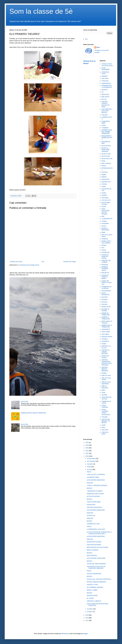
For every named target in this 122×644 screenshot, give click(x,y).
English (104, 175)
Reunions (105, 304)
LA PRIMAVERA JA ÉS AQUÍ (96, 529)
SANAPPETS (106, 329)
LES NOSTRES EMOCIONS (96, 480)
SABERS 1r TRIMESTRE (106, 318)
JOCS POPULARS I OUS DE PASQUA (106, 211)
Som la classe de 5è (41, 11)
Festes (104, 187)
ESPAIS (104, 177)
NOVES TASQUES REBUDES (96, 582)
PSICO (89, 472)
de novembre (91, 461)
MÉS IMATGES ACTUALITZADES (98, 547)
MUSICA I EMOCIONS (105, 229)
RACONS (105, 297)
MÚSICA (90, 488)
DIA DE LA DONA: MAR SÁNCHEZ (106, 150)
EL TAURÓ (90, 598)
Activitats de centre (105, 73)
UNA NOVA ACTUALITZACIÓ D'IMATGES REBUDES (96, 567)
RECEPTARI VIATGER (94, 542)
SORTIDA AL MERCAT (94, 601)
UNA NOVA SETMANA (94, 545)
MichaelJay (65, 634)
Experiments (106, 179)
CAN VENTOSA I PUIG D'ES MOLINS (107, 111)
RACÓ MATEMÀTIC (106, 294)
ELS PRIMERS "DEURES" (95, 587)
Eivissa (104, 166)
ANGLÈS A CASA (92, 585)
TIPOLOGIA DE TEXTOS (107, 398)
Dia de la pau (106, 156)
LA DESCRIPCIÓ (107, 219)
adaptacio (105, 76)
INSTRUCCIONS (92, 596)
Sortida (104, 344)
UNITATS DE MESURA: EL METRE (106, 421)
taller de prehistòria (105, 387)
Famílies (104, 184)
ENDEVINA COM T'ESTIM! (95, 494)
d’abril (89, 467)
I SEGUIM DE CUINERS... (95, 491)
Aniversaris (105, 81)
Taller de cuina (106, 376)
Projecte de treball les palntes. (105, 277)
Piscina (104, 250)
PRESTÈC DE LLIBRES (106, 261)
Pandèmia (105, 239)
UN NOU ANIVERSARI (94, 574)
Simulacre (105, 339)
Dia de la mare (106, 154)
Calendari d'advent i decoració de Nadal (106, 104)
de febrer (90, 609)
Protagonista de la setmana (107, 287)
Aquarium (105, 90)
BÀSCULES (105, 94)
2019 (87, 615)
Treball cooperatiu (105, 406)
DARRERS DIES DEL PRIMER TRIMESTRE (107, 132)
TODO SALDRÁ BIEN (94, 502)
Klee (103, 216)
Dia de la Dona (106, 146)
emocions (105, 172)
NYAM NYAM (91, 505)
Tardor (104, 392)
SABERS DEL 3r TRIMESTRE (107, 326)
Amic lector (105, 78)
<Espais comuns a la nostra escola (107, 65)
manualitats (105, 223)
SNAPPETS (105, 341)
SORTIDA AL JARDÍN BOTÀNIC (106, 352)
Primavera (105, 265)
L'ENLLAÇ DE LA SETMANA (96, 475)
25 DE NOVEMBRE (106, 69)
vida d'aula (105, 430)
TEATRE (104, 395)
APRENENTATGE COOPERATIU (107, 86)
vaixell (104, 425)
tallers (103, 390)
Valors (104, 427)
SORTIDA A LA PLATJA (106, 347)
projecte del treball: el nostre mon (107, 283)
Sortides (104, 373)
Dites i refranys (106, 163)
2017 (87, 620)
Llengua (104, 221)
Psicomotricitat (106, 291)
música (104, 226)
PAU (103, 248)
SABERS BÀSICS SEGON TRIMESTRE (33, 413)
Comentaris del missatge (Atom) (29, 265)
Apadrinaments (106, 83)
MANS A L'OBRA (92, 590)
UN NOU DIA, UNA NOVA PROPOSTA (99, 579)
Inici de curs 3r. (106, 200)
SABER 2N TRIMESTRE (106, 314)
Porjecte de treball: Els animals (105, 257)
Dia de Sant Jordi (107, 159)
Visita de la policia (105, 433)
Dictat (103, 161)
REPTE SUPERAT (93, 550)
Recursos (105, 302)
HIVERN (104, 195)
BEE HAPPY (106, 97)
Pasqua (104, 245)
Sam (98, 47)
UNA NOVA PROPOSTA (94, 507)
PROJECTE (105, 273)
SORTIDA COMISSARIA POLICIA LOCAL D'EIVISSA (107, 362)
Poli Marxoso (106, 252)
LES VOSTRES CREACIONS (96, 558)
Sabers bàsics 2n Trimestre (107, 322)
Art (102, 92)
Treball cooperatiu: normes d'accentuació (106, 412)
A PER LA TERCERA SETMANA (97, 486)
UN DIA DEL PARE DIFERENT (96, 564)
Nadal (103, 232)
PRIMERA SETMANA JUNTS (105, 269)
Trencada (105, 417)
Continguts (105, 128)
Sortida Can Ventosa (105, 357)
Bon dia (104, 99)
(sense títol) (24, 402)
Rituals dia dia (106, 307)
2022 (87, 451)
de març (90, 470)
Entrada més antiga (70, 262)
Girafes (104, 193)
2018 (87, 618)
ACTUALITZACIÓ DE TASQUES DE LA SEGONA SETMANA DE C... (99, 533)
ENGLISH (90, 483)
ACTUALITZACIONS (93, 496)
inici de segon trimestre (106, 203)
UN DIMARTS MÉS (93, 477)
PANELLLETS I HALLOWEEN (106, 242)
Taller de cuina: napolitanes (106, 383)
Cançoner (105, 115)
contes (104, 125)
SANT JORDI (106, 332)
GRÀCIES (90, 518)
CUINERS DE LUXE (93, 524)
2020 (87, 456)
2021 (87, 453)
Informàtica (105, 198)
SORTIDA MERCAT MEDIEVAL (105, 369)
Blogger (85, 634)
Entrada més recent (16, 262)
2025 (87, 443)
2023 (87, 448)
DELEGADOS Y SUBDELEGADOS (107, 138)
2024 (87, 445)
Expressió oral (106, 182)
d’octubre (90, 464)
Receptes (105, 299)
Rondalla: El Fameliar (105, 310)
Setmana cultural (107, 337)
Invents (104, 207)
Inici (43, 262)
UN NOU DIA (91, 516)
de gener (90, 612)
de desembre (91, 459)
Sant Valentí (105, 334)
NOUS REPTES (92, 556)
